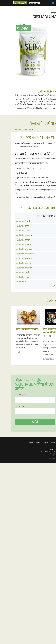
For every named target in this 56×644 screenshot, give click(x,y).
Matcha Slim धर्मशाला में (24, 258)
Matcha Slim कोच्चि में (23, 240)
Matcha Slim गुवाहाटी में (24, 263)
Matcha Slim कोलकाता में (24, 235)
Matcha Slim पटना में (23, 282)
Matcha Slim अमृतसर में (24, 231)
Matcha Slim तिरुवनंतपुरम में (25, 254)
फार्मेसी (31, 443)
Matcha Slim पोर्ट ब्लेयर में (24, 249)
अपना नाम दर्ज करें (20, 395)
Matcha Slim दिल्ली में (23, 221)
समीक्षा (38, 443)
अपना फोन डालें (20, 406)
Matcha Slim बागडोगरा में (24, 268)
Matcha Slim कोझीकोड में (24, 245)
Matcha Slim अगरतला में (24, 277)
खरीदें (35, 422)
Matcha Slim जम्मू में (23, 272)
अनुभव (46, 443)
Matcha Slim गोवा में (23, 226)
